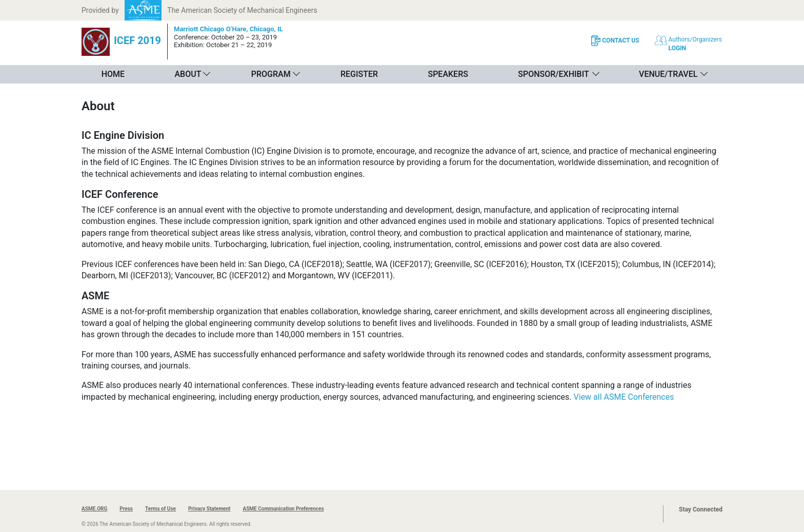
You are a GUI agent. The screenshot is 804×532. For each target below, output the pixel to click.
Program (271, 74)
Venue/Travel (668, 74)
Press (126, 509)
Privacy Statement (209, 509)
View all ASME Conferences (624, 397)
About (188, 74)
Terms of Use (160, 509)
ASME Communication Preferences (283, 509)
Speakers (448, 74)
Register (359, 74)
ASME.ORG (94, 509)
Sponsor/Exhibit (553, 74)
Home (113, 74)
